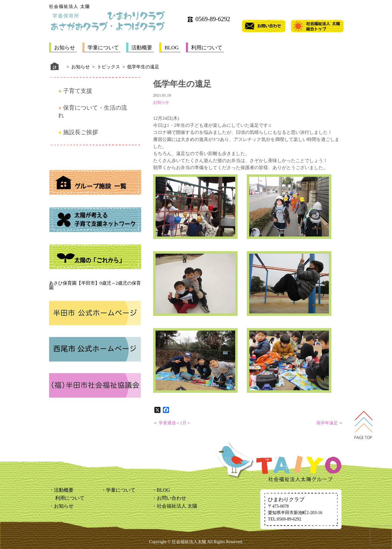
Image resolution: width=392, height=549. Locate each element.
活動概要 (142, 48)
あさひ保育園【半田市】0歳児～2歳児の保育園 (95, 285)
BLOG (171, 48)
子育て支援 (78, 91)
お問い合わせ (171, 498)
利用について (207, 48)
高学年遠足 (327, 423)
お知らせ (65, 48)
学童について (103, 48)
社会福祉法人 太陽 (177, 506)
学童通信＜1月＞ (175, 423)
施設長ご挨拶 (81, 132)
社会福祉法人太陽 (189, 542)
